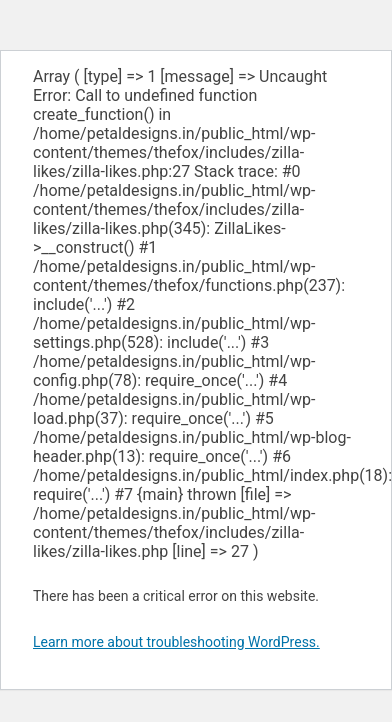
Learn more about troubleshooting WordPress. (176, 642)
